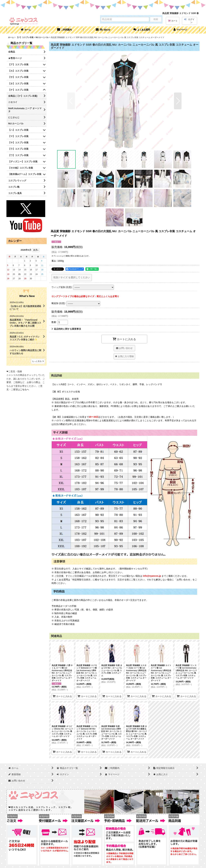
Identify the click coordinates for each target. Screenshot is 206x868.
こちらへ (24, 390)
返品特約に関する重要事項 (66, 329)
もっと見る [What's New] (38, 361)
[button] (142, 30)
